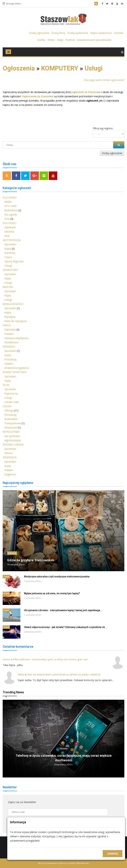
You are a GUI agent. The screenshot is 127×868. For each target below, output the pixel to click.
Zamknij (113, 854)
